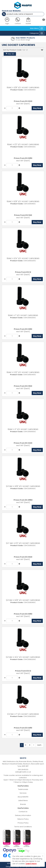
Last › (40, 745)
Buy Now (37, 108)
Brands (23, 804)
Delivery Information (23, 815)
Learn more (31, 864)
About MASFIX (23, 797)
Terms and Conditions (23, 827)
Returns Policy (23, 819)
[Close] (43, 856)
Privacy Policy (23, 823)
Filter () (10, 54)
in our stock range (23, 40)
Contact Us (23, 812)
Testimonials (23, 789)
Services (23, 793)
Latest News (23, 800)
